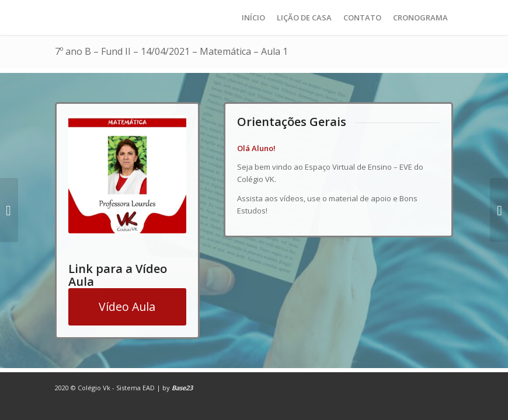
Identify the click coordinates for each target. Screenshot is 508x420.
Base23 (182, 388)
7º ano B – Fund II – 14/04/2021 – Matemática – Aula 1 (171, 51)
